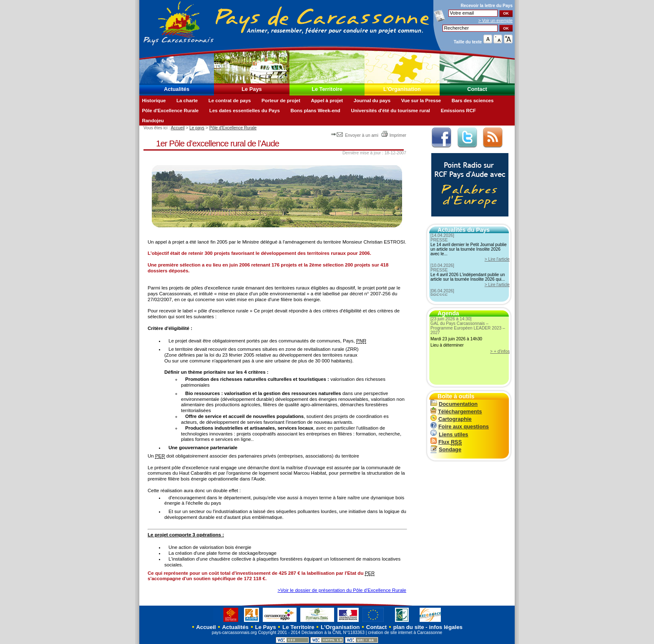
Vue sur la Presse (421, 101)
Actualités (177, 89)
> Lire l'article (497, 259)
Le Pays (252, 89)
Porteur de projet (281, 101)
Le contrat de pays (230, 101)
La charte (187, 101)
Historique (154, 101)
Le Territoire (327, 89)
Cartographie (451, 419)
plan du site (409, 627)
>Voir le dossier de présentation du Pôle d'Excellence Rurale (342, 590)
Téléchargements (456, 411)
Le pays (197, 128)
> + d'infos (500, 351)
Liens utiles (449, 434)
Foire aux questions (460, 426)
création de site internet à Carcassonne (405, 633)
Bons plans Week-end (315, 111)
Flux (446, 442)
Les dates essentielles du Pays (245, 111)
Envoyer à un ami (355, 135)
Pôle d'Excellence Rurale (170, 111)
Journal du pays (372, 101)
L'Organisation (402, 89)
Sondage (446, 449)
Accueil (177, 128)
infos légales (446, 627)
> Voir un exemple (496, 21)
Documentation (454, 404)
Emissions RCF (458, 111)
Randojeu (153, 121)
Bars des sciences (473, 101)
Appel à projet (327, 101)
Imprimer (394, 135)
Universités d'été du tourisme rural (390, 111)
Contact (477, 89)
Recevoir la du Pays (487, 6)
